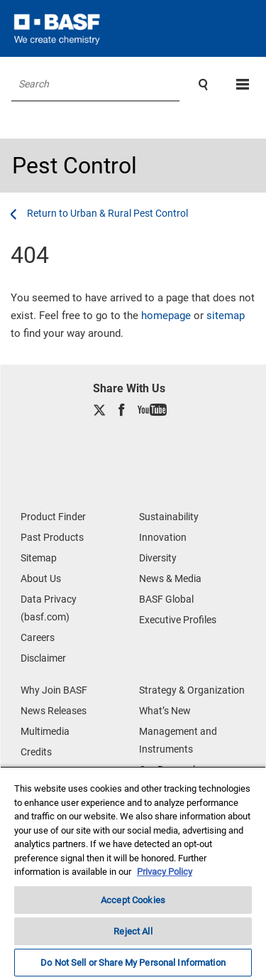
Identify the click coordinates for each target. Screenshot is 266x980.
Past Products (52, 537)
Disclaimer (43, 658)
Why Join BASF (54, 690)
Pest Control (74, 166)
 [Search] (203, 85)
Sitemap (39, 558)
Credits (36, 752)
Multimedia (45, 731)
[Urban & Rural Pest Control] (107, 213)
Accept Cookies (133, 900)
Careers (38, 637)
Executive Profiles (178, 620)
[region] (133, 873)
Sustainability (169, 517)
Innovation (163, 537)
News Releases (54, 711)
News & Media (170, 578)
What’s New (165, 711)
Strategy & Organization (192, 690)
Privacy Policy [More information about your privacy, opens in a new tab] (165, 872)
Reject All (133, 931)
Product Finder (53, 517)
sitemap (226, 316)
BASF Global (166, 599)
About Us (41, 578)
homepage (166, 316)
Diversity (158, 558)
